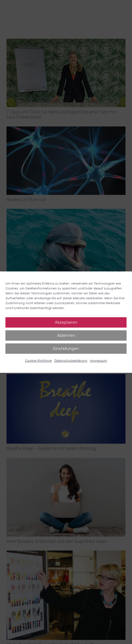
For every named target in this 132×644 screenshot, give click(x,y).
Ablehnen (66, 335)
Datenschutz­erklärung (71, 361)
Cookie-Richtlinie (38, 361)
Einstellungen (66, 349)
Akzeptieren (66, 322)
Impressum (98, 361)
